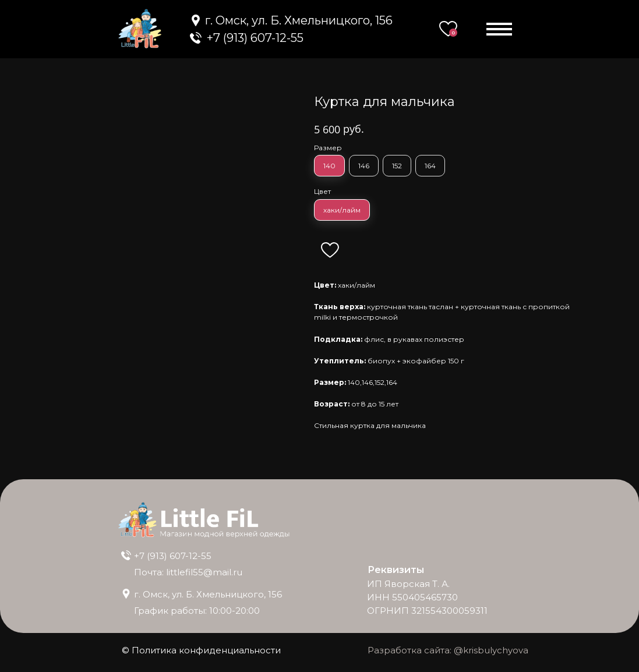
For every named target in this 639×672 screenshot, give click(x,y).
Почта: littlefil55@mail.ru (188, 572)
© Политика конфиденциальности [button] (201, 650)
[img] (196, 38)
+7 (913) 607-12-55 (173, 556)
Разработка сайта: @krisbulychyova (448, 650)
